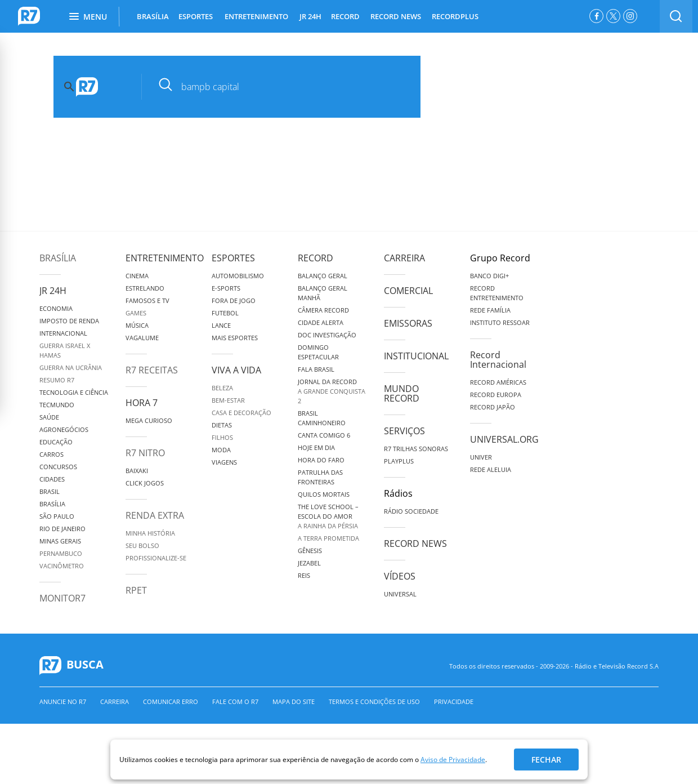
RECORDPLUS (455, 16)
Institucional (416, 356)
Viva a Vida (236, 370)
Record (316, 258)
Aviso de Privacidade (453, 759)
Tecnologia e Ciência (74, 392)
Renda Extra (155, 515)
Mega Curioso (149, 420)
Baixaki (137, 471)
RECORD (345, 16)
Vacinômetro (62, 566)
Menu (88, 17)
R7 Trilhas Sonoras (416, 449)
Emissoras (408, 323)
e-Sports (226, 288)
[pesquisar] (290, 87)
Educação (56, 442)
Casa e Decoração (241, 413)
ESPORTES (196, 16)
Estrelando (145, 288)
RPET (136, 590)
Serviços (404, 431)
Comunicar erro (171, 701)
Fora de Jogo (234, 300)
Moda (221, 450)
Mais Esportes (235, 338)
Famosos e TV (147, 300)
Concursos (58, 467)
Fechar (546, 759)
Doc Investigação (327, 335)
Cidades (52, 479)
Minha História (150, 533)
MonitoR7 (62, 598)
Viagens (224, 462)
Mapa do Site (294, 701)
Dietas (222, 425)
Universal (400, 594)
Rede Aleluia (491, 469)
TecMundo (57, 405)
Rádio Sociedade (411, 511)
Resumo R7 (57, 380)
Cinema (137, 276)
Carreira (404, 258)
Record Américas (498, 382)
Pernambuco (61, 553)
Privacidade (454, 701)
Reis (304, 575)
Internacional (63, 333)
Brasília (58, 258)
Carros (52, 454)
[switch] (676, 16)
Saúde (49, 417)
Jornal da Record (327, 382)
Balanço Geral (323, 276)
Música (137, 325)
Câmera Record (323, 310)
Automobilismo (238, 276)
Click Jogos (145, 483)
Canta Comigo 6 (324, 435)
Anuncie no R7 (63, 701)
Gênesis (310, 551)
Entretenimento (165, 258)
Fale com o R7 (235, 701)
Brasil (50, 491)
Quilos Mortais (324, 494)
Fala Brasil (316, 369)
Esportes (233, 258)
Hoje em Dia (316, 447)
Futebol (225, 313)
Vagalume (142, 338)
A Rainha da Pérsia (328, 526)
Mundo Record (402, 393)
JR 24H (310, 16)
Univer (481, 457)
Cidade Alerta (321, 322)
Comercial (408, 291)
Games (136, 313)
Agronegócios (64, 429)
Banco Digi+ (489, 276)
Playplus (399, 461)
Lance (221, 325)
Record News (415, 544)
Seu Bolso (142, 545)
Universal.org (504, 439)
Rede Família (490, 310)
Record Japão (493, 407)
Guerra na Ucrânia (71, 367)
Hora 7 (142, 403)
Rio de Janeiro (62, 529)
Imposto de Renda (69, 321)
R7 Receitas (152, 370)
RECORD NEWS (396, 16)
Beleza (222, 388)
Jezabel (309, 563)
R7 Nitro (145, 453)
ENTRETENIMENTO (256, 16)
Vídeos (400, 576)
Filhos (222, 437)
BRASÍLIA (153, 16)
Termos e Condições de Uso (374, 701)
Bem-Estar (228, 400)
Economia (56, 308)
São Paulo (57, 516)
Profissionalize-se (156, 558)
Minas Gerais (60, 541)
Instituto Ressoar (500, 322)
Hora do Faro (321, 460)
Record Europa (496, 395)
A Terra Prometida (328, 538)
